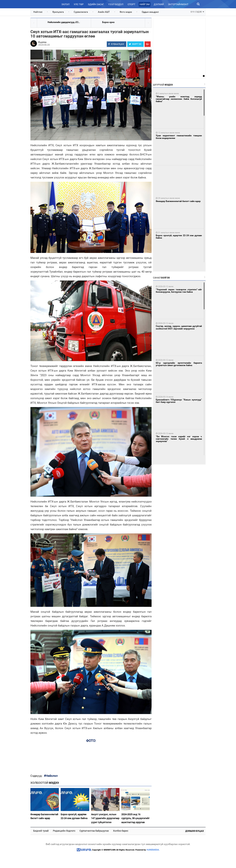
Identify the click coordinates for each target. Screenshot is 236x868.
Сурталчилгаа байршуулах (94, 831)
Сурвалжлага (81, 12)
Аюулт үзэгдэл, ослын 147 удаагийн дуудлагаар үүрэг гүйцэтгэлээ (105, 818)
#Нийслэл (51, 776)
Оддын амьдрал (150, 12)
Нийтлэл (38, 12)
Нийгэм (145, 4)
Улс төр (79, 4)
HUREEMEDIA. (153, 850)
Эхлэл (65, 4)
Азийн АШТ (104, 12)
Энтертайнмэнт (178, 4)
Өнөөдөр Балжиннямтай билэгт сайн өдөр (44, 816)
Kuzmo (42, 42)
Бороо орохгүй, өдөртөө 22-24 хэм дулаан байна (74, 816)
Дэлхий (159, 4)
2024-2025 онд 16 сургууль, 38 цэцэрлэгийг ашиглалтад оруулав (135, 818)
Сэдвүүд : (37, 776)
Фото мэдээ (126, 12)
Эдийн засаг (96, 4)
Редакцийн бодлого (64, 831)
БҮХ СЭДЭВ (197, 11)
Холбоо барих (121, 831)
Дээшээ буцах (195, 831)
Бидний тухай (41, 831)
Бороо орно (108, 22)
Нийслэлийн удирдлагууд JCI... (64, 22)
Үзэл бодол (116, 4)
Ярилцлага (58, 12)
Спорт (131, 4)
